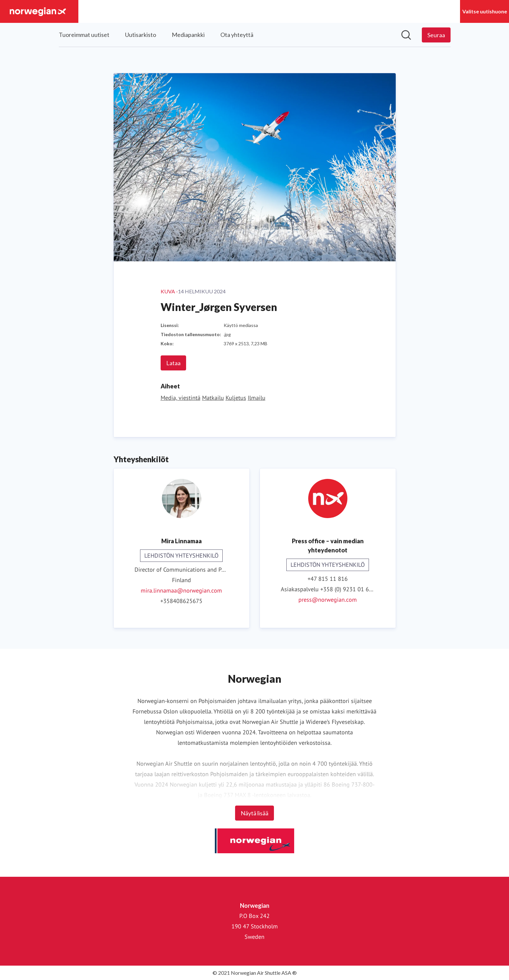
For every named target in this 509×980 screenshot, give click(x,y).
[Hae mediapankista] (406, 35)
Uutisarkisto (141, 35)
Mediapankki (188, 35)
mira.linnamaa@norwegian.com (181, 590)
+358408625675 (181, 601)
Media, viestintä (181, 398)
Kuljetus (236, 398)
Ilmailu (257, 398)
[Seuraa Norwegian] (436, 35)
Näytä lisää (254, 813)
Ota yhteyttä (237, 35)
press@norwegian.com (328, 600)
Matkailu (213, 398)
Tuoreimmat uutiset (84, 35)
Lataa (173, 363)
